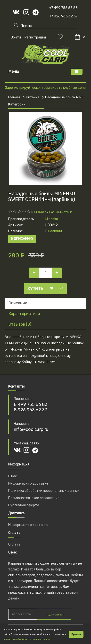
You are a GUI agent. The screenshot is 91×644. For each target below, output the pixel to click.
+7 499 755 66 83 (63, 8)
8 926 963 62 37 (30, 410)
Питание (33, 97)
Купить (35, 289)
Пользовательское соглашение (34, 498)
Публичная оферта (24, 505)
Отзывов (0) (20, 324)
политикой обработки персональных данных (29, 639)
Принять (76, 634)
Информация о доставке (28, 483)
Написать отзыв (61, 212)
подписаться (55, 614)
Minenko (52, 219)
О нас (13, 476)
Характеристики (24, 314)
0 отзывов (39, 212)
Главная (14, 97)
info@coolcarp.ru (31, 429)
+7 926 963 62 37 (63, 16)
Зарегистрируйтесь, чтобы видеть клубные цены (46, 88)
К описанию (22, 239)
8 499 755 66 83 (31, 404)
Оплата (14, 544)
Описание (18, 303)
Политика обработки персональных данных (44, 491)
